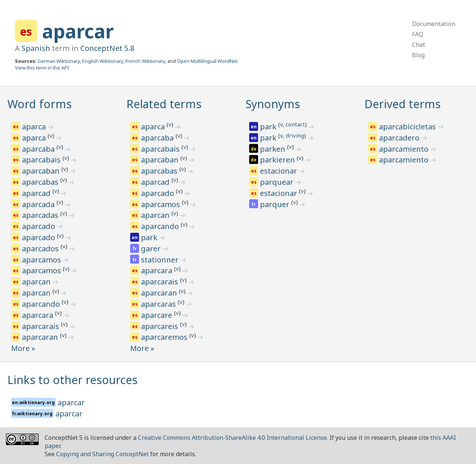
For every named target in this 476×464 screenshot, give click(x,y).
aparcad (37, 193)
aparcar (78, 31)
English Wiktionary (103, 61)
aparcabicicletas (408, 127)
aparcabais (42, 160)
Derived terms (403, 104)
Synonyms (273, 104)
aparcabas (41, 182)
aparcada (39, 204)
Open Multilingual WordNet (207, 61)
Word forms (40, 104)
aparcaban (42, 171)
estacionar (279, 171)
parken (274, 149)
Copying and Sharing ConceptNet (102, 454)
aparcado (39, 226)
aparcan (37, 282)
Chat (419, 45)
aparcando (42, 304)
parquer (276, 204)
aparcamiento (405, 149)
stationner (161, 260)
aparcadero (400, 138)
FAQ (418, 34)
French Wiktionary (145, 61)
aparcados (41, 249)
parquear (278, 182)
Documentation (434, 24)
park (150, 237)
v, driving (292, 135)
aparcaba (39, 149)
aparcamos (42, 260)
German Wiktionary (59, 61)
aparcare (157, 315)
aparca (35, 127)
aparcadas (41, 215)
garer (152, 249)
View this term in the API (42, 68)
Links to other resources (73, 380)
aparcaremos (165, 337)
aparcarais (41, 326)
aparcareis (160, 326)
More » (23, 348)
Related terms (164, 104)
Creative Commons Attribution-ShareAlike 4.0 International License (232, 438)
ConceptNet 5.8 (107, 48)
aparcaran (41, 337)
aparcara (38, 315)
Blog (418, 55)
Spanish (36, 48)
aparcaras (159, 304)
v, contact (292, 124)
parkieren (278, 160)
